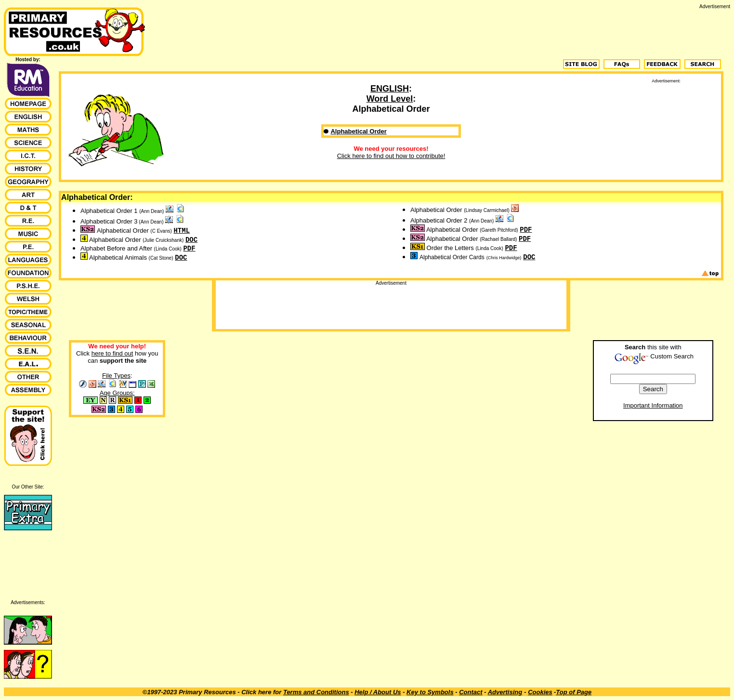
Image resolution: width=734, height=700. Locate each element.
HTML (182, 231)
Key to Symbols (430, 692)
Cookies (540, 692)
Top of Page (574, 692)
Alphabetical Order (358, 131)
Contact (471, 692)
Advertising (505, 692)
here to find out (112, 353)
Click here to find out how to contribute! (391, 156)
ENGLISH (390, 89)
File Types (116, 376)
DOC (191, 240)
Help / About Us (378, 692)
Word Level (390, 99)
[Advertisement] (555, 31)
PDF (189, 249)
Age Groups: (117, 393)
